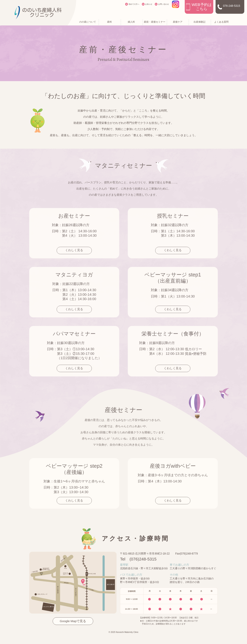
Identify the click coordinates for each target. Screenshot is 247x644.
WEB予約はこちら (201, 7)
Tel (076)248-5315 (138, 559)
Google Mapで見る (73, 621)
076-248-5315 (232, 6)
